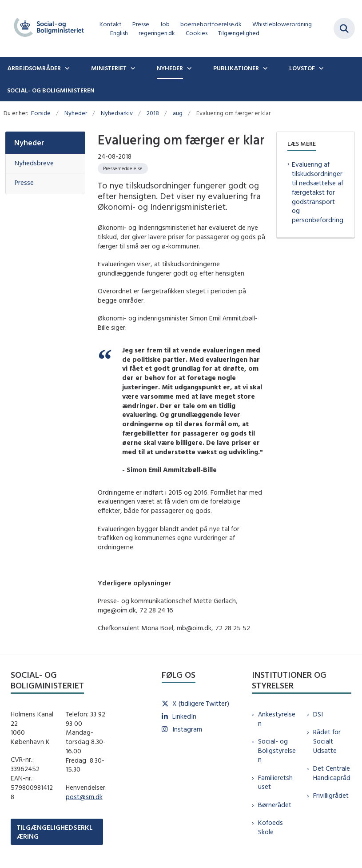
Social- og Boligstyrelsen (277, 750)
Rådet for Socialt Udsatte (327, 741)
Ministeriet (109, 68)
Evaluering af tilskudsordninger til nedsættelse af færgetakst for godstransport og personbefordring (318, 192)
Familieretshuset (275, 782)
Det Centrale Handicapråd (332, 773)
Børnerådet (275, 805)
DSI (318, 714)
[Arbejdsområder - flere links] (66, 68)
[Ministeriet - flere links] (132, 68)
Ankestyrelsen (277, 719)
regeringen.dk (157, 33)
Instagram (187, 729)
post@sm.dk (84, 797)
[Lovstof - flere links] (320, 68)
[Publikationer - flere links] (264, 68)
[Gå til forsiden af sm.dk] (46, 28)
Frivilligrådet (331, 795)
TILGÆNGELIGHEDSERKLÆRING (55, 832)
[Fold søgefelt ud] (344, 28)
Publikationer (236, 68)
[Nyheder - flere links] (188, 68)
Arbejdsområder (34, 68)
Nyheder (170, 68)
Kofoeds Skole (271, 827)
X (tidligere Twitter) (201, 703)
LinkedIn (184, 716)
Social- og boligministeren (51, 90)
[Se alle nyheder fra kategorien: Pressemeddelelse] (123, 168)
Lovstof (302, 68)
